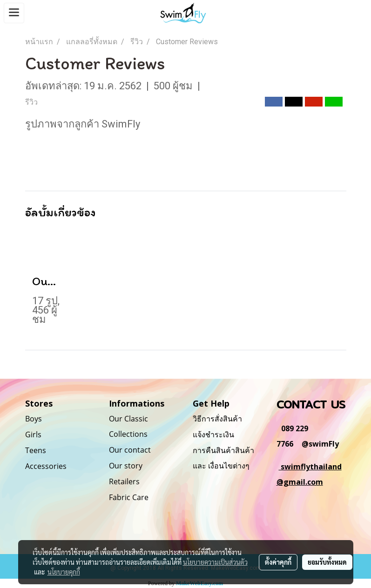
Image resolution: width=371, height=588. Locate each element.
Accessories (46, 466)
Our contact (130, 450)
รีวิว (31, 102)
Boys (34, 419)
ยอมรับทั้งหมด (327, 562)
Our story (126, 466)
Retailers (124, 481)
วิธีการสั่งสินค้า (217, 419)
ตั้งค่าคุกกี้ (278, 562)
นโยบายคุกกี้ (64, 572)
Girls (33, 434)
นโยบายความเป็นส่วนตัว (215, 562)
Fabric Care (129, 497)
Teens (36, 450)
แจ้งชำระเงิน (213, 434)
